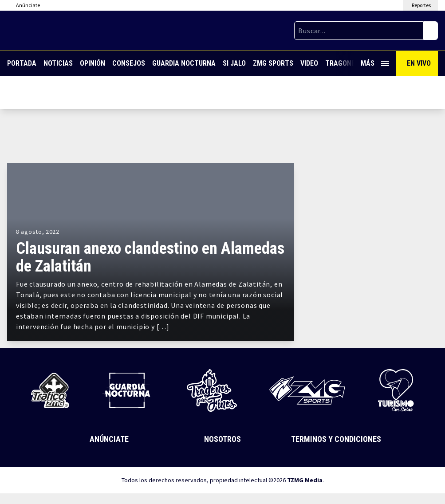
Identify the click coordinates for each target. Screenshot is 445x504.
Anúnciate (109, 439)
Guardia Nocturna (184, 63)
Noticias (58, 63)
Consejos (129, 63)
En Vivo (419, 63)
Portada (22, 63)
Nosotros (222, 439)
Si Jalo (234, 63)
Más (375, 63)
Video (309, 63)
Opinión (93, 63)
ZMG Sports (273, 63)
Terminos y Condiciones (336, 439)
